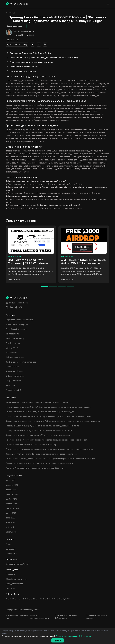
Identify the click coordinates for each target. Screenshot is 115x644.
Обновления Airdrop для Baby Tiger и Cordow (31, 53)
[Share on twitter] (7, 307)
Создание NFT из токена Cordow (25, 67)
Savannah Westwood (24, 32)
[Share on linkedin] (12, 307)
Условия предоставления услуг (17, 617)
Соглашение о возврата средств (96, 617)
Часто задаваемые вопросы (23, 71)
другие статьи (14, 256)
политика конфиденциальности (40, 617)
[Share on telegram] (16, 307)
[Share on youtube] (21, 307)
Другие (66, 599)
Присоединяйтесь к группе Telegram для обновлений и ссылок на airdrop (44, 58)
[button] (16, 26)
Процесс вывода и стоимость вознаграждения (32, 62)
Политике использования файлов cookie (66, 617)
